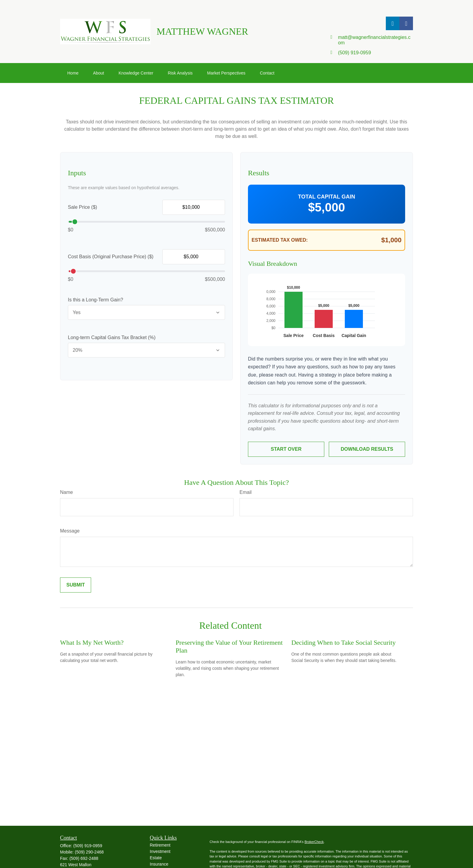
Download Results (367, 449)
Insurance (159, 864)
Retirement (160, 845)
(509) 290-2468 (89, 852)
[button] (73, 73)
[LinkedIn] (393, 23)
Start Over (286, 449)
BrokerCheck (314, 842)
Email (246, 492)
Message (70, 531)
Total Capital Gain (327, 197)
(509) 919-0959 (88, 846)
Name (67, 492)
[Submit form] (76, 585)
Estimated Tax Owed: (280, 240)
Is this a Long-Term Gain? (95, 300)
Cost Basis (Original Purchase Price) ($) (111, 257)
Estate (156, 858)
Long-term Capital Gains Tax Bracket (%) (112, 337)
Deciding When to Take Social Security (344, 642)
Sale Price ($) (83, 207)
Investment (160, 851)
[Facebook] (406, 23)
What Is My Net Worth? (92, 642)
